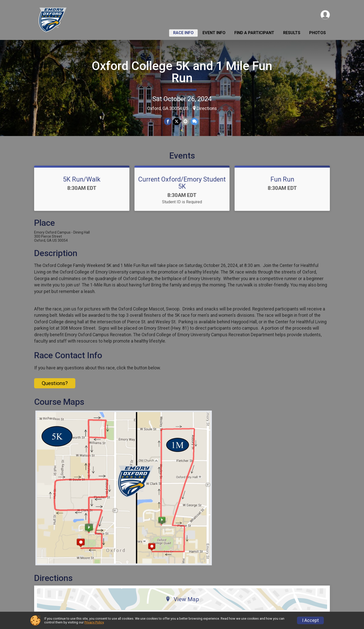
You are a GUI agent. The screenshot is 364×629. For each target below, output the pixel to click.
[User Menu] (325, 15)
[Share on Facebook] (168, 121)
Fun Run (282, 179)
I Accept (310, 620)
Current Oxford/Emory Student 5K (182, 183)
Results (292, 33)
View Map (182, 599)
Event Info (214, 33)
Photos (317, 33)
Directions (207, 108)
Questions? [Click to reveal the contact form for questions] (55, 383)
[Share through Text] (195, 121)
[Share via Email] (185, 121)
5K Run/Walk (82, 179)
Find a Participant (254, 33)
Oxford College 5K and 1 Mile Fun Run (182, 72)
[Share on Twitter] (177, 121)
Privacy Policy (94, 622)
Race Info (183, 33)
